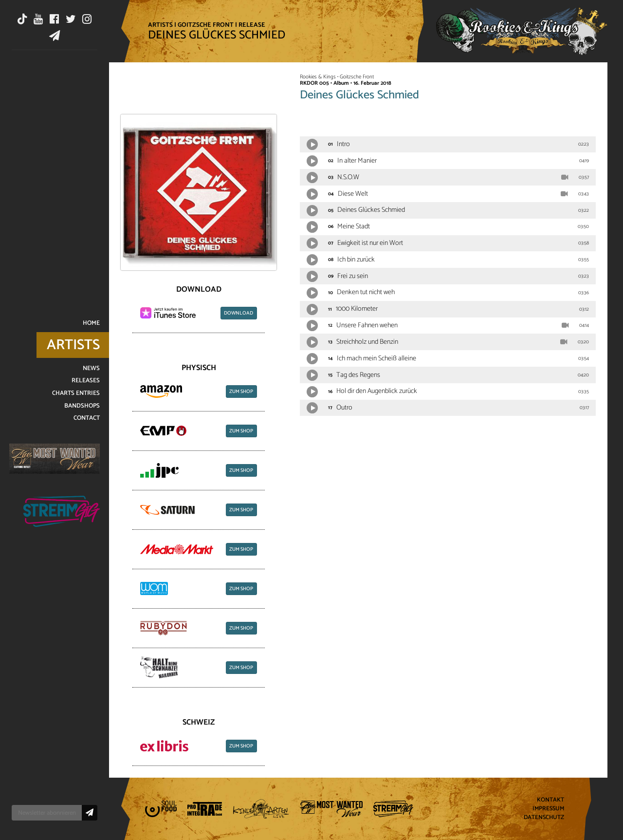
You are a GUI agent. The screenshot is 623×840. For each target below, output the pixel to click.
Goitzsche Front (206, 25)
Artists (160, 25)
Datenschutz (544, 817)
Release (252, 25)
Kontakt (550, 800)
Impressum (548, 809)
